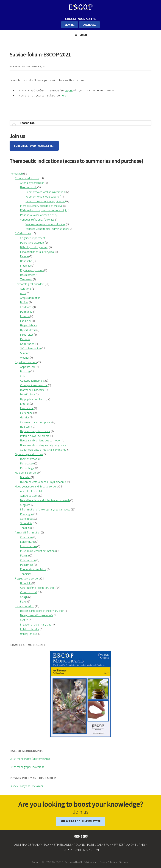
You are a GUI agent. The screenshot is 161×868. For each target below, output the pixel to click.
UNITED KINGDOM (87, 850)
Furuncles (26, 321)
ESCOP (80, 7)
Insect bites (27, 335)
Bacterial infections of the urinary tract (42, 611)
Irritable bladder (30, 629)
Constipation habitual (32, 381)
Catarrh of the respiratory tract (38, 588)
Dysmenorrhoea (30, 459)
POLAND (79, 845)
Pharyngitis (27, 514)
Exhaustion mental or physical (37, 252)
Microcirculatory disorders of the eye (41, 206)
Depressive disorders (32, 242)
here (63, 95)
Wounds (25, 358)
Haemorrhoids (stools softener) (43, 196)
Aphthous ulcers (29, 496)
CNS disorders (23, 233)
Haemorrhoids (28, 187)
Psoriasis (25, 339)
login (69, 90)
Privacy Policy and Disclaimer (26, 786)
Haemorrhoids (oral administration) (46, 192)
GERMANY (34, 845)
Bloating (25, 371)
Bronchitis (26, 583)
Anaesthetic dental (31, 491)
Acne (23, 293)
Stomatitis (26, 523)
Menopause (27, 463)
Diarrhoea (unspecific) (33, 390)
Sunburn (25, 353)
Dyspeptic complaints (33, 399)
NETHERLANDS (62, 845)
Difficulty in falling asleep (34, 247)
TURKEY (140, 845)
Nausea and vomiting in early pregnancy (43, 445)
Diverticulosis (28, 394)
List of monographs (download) (27, 767)
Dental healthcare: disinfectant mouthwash (45, 500)
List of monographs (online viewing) (30, 759)
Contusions (27, 537)
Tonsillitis (25, 528)
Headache (26, 261)
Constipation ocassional (34, 385)
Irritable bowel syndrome (35, 436)
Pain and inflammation (28, 532)
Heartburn (26, 427)
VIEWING (70, 25)
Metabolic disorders (26, 473)
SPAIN (108, 845)
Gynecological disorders (29, 454)
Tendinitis (26, 574)
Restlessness (28, 275)
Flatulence (26, 413)
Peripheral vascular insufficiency (39, 215)
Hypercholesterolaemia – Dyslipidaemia (43, 482)
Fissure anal (27, 408)
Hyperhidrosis (28, 330)
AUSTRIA (20, 845)
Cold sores (26, 307)
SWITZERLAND (123, 845)
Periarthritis (27, 565)
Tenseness (26, 279)
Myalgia (24, 555)
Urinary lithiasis (29, 634)
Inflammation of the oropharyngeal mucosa (45, 509)
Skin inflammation (30, 348)
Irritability (26, 265)
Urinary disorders (25, 606)
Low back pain (28, 546)
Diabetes (25, 477)
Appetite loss (28, 367)
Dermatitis (26, 312)
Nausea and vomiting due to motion (41, 440)
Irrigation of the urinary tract (36, 624)
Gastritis (25, 417)
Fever (23, 601)
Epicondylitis (27, 542)
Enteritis (25, 404)
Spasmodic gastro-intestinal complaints (43, 450)
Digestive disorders (26, 362)
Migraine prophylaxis (32, 270)
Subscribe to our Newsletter (34, 146)
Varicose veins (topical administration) (47, 229)
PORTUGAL (94, 845)
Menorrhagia (27, 468)
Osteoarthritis (28, 560)
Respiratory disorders (27, 578)
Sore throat (27, 519)
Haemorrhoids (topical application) (46, 201)
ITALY (46, 845)
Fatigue (24, 256)
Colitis (24, 376)
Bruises (24, 302)
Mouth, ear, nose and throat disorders (36, 486)
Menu (83, 35)
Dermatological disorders (30, 284)
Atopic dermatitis (30, 298)
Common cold (29, 592)
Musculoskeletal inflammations (38, 551)
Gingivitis (25, 505)
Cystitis (24, 620)
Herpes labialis (29, 325)
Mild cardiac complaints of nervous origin (44, 210)
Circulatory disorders (27, 178)
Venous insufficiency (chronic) (37, 219)
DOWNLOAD (89, 25)
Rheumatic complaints (33, 569)
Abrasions (26, 289)
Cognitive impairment (33, 238)
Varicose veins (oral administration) (45, 224)
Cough (24, 597)
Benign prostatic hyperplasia (37, 615)
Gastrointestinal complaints (36, 422)
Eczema (25, 316)
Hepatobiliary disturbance (35, 431)
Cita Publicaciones (89, 862)
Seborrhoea (27, 344)
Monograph (16, 173)
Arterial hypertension (32, 183)
